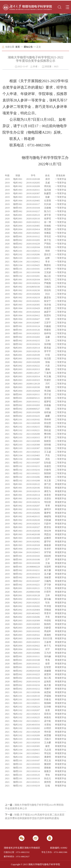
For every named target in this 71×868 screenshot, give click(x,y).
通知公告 (28, 47)
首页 (18, 47)
